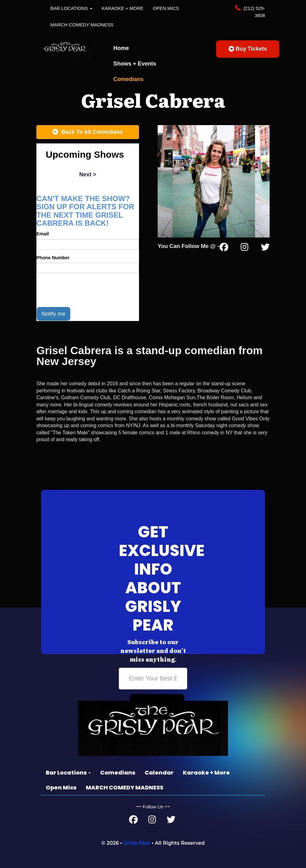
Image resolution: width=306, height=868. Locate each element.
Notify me (53, 314)
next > (88, 174)
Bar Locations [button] (71, 8)
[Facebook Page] (224, 248)
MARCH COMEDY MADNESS (82, 25)
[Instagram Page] (245, 248)
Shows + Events (135, 64)
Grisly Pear (137, 843)
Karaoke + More (123, 8)
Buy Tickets (248, 49)
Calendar (159, 773)
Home (121, 48)
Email (43, 234)
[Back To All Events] (88, 132)
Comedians (129, 79)
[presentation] (84, 290)
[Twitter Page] (265, 248)
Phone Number (53, 258)
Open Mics (166, 8)
